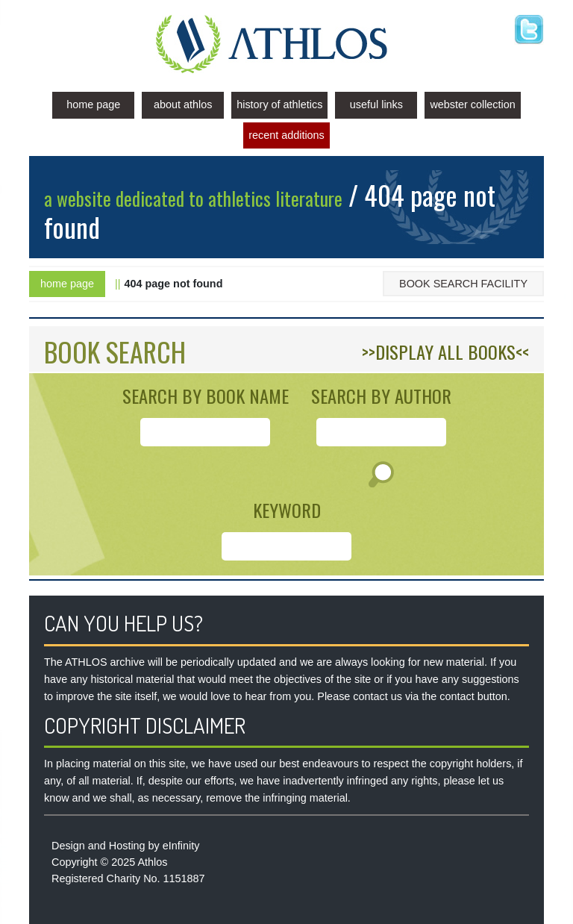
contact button (473, 696)
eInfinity (181, 846)
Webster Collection (472, 104)
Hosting (127, 846)
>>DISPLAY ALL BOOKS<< (445, 352)
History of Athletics (279, 104)
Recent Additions (286, 135)
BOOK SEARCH (115, 351)
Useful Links (376, 104)
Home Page (93, 104)
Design (68, 846)
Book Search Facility (463, 284)
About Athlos (183, 104)
